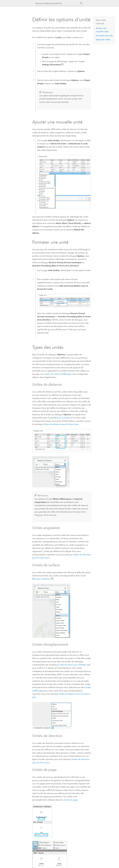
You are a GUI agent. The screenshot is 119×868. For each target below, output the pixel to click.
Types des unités (103, 40)
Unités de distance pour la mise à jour (61, 424)
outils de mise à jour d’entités (73, 665)
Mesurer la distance (63, 418)
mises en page (71, 800)
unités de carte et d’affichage (58, 374)
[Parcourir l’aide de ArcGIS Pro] (57, 3)
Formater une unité (104, 36)
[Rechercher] (81, 3)
